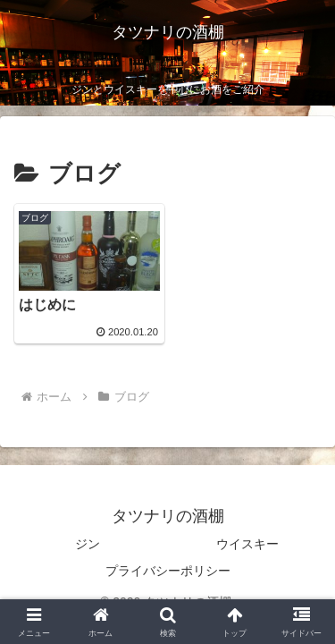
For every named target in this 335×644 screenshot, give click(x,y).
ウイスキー (247, 544)
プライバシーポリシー (168, 571)
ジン (88, 544)
